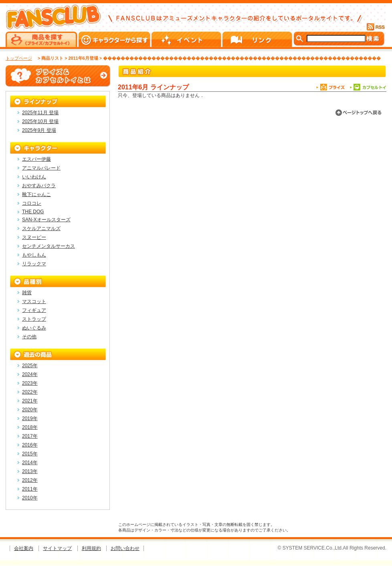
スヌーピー (34, 237)
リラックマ (34, 264)
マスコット (34, 301)
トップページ (19, 58)
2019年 (30, 418)
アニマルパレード (41, 168)
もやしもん (34, 255)
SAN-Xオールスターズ (46, 220)
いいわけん (34, 177)
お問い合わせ (125, 548)
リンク (258, 39)
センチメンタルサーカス (48, 246)
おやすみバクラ (39, 186)
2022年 (30, 392)
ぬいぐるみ (34, 328)
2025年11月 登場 (40, 113)
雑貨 (27, 293)
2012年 (30, 480)
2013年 (30, 471)
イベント (187, 39)
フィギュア (34, 310)
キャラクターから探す (115, 39)
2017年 (30, 436)
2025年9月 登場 (39, 130)
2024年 (30, 374)
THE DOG (33, 212)
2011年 (30, 489)
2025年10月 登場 (40, 121)
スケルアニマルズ (41, 228)
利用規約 (91, 548)
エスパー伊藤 (36, 159)
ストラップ (34, 319)
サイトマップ (57, 548)
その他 (29, 337)
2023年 (30, 383)
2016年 (30, 445)
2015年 (30, 454)
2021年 (30, 401)
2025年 (30, 366)
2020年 (30, 410)
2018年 (30, 427)
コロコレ (32, 203)
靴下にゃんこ (36, 194)
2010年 (30, 498)
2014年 (30, 463)
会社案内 (24, 548)
